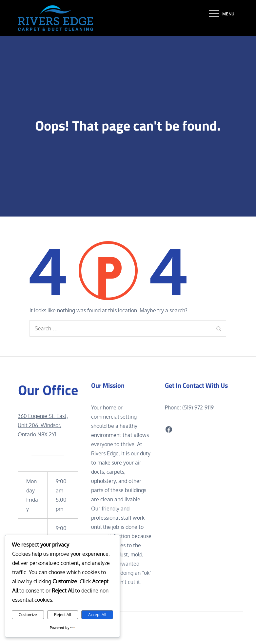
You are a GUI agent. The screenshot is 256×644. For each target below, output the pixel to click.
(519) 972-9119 (198, 407)
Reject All (63, 615)
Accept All (97, 615)
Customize (28, 615)
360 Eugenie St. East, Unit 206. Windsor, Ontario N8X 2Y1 (43, 425)
